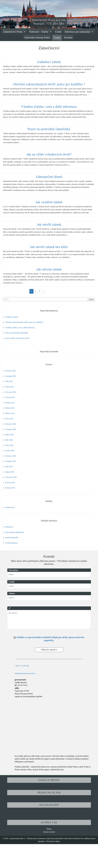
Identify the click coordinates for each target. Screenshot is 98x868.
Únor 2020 (9, 445)
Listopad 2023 (11, 376)
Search (91, 299)
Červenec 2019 (11, 477)
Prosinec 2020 (11, 424)
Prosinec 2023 (11, 371)
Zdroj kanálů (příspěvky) (15, 532)
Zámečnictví (10, 507)
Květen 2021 (10, 403)
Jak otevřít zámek (49, 224)
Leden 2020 (10, 451)
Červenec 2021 (11, 392)
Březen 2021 (10, 413)
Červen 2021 (10, 397)
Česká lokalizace (12, 543)
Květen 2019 (10, 488)
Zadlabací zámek (49, 62)
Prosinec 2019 (11, 456)
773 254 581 (55, 24)
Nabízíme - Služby (41, 32)
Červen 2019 (10, 483)
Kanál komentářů (12, 538)
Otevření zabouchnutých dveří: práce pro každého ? (49, 84)
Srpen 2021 (10, 387)
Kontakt (68, 38)
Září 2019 (9, 467)
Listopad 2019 (11, 461)
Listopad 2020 (11, 429)
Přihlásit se (9, 527)
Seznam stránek (49, 832)
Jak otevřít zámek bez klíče (49, 247)
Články (57, 38)
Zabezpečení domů (49, 177)
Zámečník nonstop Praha (37, 38)
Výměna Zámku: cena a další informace (49, 107)
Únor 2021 (9, 419)
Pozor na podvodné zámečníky (49, 129)
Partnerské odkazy (53, 841)
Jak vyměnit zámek (49, 202)
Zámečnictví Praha (15, 32)
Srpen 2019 (10, 472)
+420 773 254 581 (22, 666)
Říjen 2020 (9, 435)
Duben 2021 (10, 408)
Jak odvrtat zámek (49, 269)
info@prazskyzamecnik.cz (25, 673)
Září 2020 (9, 440)
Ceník (58, 32)
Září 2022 (9, 381)
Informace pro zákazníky (79, 32)
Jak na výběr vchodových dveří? (49, 154)
